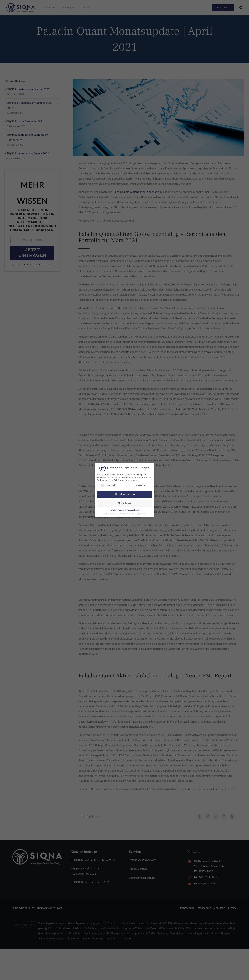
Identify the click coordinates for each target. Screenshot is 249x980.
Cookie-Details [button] (109, 514)
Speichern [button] (124, 503)
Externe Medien (136, 485)
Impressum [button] (141, 514)
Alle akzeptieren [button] (124, 494)
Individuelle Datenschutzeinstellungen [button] (124, 510)
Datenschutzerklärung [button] (126, 514)
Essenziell (108, 485)
